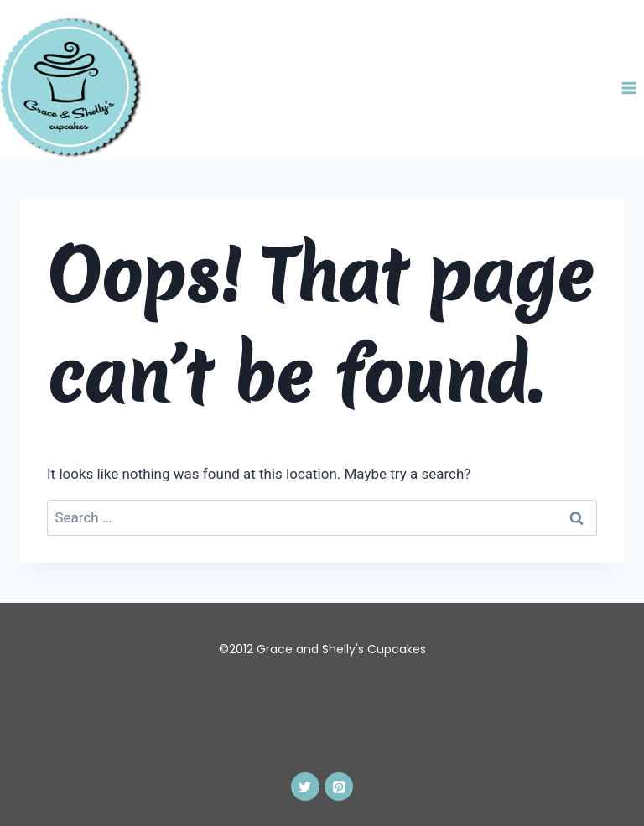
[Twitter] (305, 787)
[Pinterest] (339, 787)
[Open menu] (628, 88)
